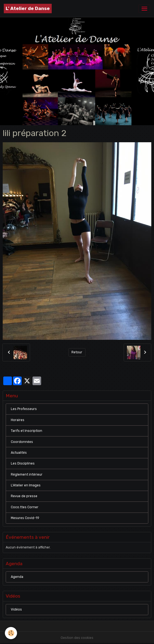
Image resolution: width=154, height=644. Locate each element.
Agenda (17, 577)
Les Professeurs (24, 409)
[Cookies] (11, 633)
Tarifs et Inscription (27, 431)
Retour (77, 352)
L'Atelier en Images (26, 485)
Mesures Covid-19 (25, 518)
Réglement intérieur (27, 474)
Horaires (18, 420)
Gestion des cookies (77, 638)
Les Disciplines (23, 463)
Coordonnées (22, 442)
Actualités (19, 453)
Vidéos (16, 609)
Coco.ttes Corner (25, 507)
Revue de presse (24, 496)
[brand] (28, 9)
